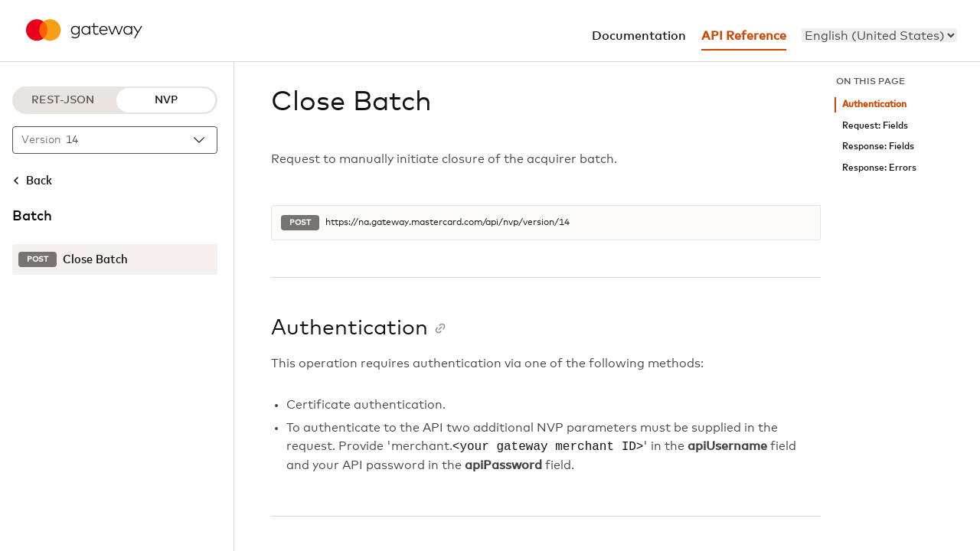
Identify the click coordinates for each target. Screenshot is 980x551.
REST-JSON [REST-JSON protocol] (63, 100)
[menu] (879, 35)
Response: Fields (878, 147)
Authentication (874, 104)
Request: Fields (875, 126)
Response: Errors (879, 168)
